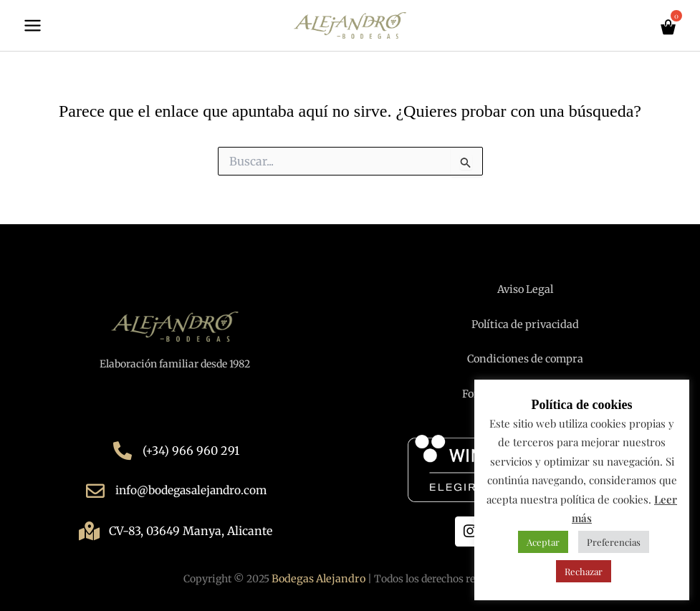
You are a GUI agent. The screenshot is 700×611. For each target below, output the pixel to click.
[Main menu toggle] (33, 28)
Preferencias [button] (614, 542)
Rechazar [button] (584, 571)
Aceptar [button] (543, 542)
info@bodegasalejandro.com (191, 491)
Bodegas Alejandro (318, 578)
